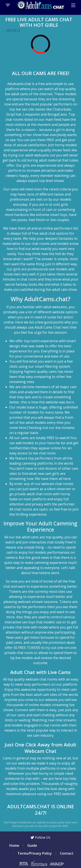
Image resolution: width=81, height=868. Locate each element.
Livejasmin (31, 114)
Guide (32, 845)
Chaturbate (62, 109)
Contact (67, 853)
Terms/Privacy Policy (35, 853)
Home (14, 845)
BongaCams (57, 114)
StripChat (14, 114)
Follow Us (40, 837)
